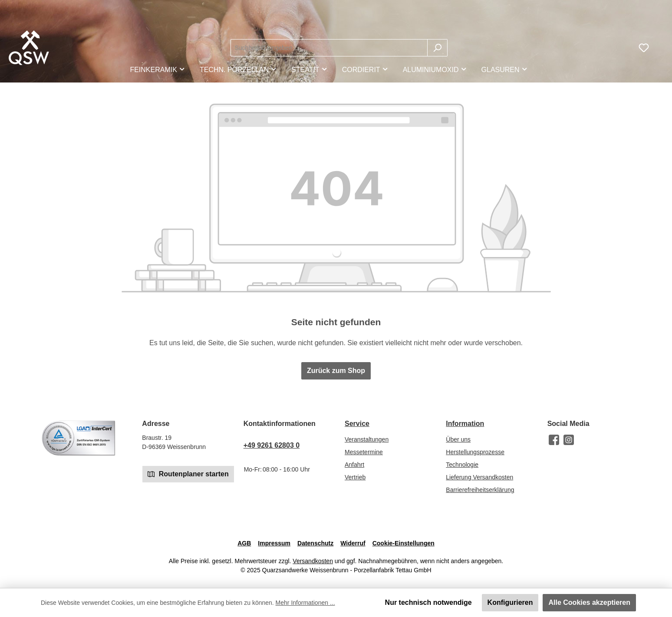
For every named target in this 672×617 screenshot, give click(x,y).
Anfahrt (354, 465)
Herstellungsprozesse (475, 452)
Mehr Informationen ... (305, 603)
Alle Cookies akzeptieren (589, 602)
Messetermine (364, 452)
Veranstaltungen (367, 439)
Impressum (274, 543)
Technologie (462, 465)
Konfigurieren (510, 602)
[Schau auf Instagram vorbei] (569, 440)
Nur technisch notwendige (428, 602)
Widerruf (353, 543)
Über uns (458, 439)
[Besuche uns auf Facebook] (554, 440)
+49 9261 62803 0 (272, 445)
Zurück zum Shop (336, 371)
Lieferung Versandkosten (479, 477)
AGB (244, 543)
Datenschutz (315, 543)
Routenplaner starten (188, 473)
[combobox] (329, 48)
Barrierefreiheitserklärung (480, 490)
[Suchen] (437, 48)
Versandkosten (313, 561)
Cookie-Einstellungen (404, 543)
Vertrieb (355, 477)
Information (465, 424)
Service (357, 424)
